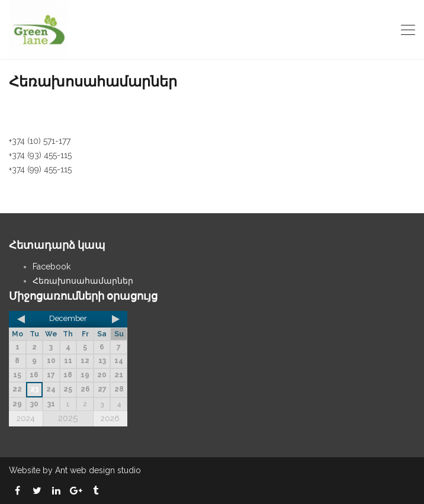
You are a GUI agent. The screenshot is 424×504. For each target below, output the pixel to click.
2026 (110, 418)
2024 (26, 418)
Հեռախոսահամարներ (83, 281)
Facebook (52, 267)
